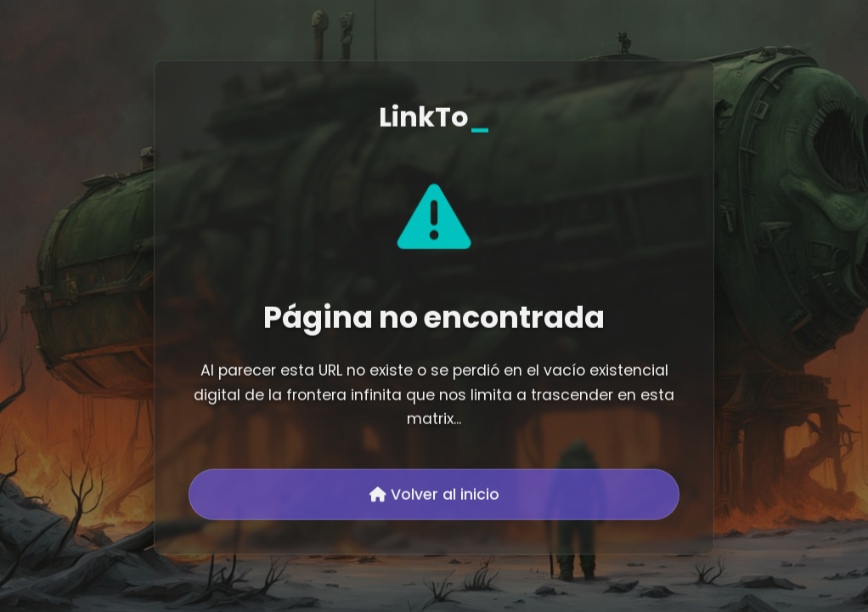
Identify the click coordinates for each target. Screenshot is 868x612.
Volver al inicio (434, 496)
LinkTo (434, 118)
